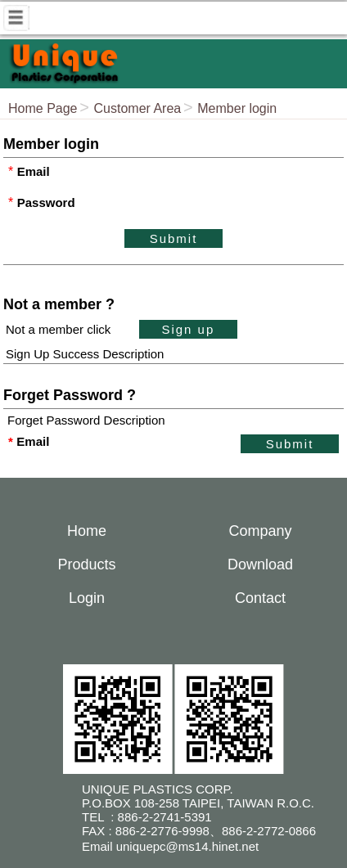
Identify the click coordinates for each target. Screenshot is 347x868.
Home (87, 531)
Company (260, 531)
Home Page (43, 108)
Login (87, 598)
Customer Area (138, 108)
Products (86, 564)
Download (260, 564)
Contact (260, 598)
